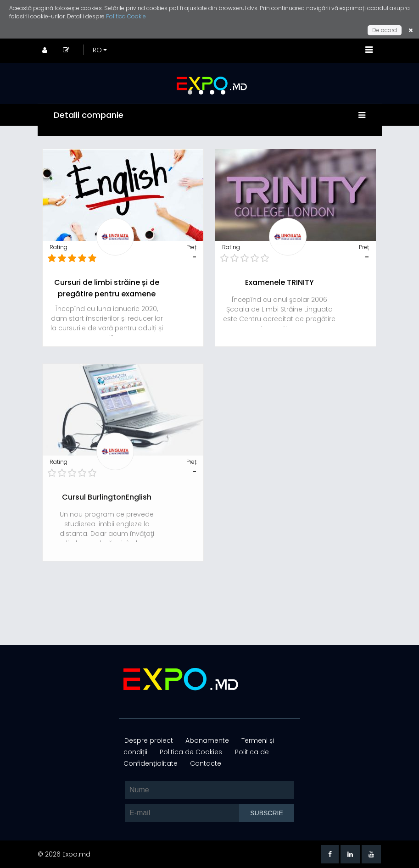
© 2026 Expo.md (64, 854)
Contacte (204, 763)
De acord (385, 30)
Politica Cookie (126, 16)
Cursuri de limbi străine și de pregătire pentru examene (107, 288)
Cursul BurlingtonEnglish (107, 497)
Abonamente (206, 740)
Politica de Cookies (190, 752)
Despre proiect (149, 740)
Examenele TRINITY (279, 282)
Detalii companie (90, 115)
